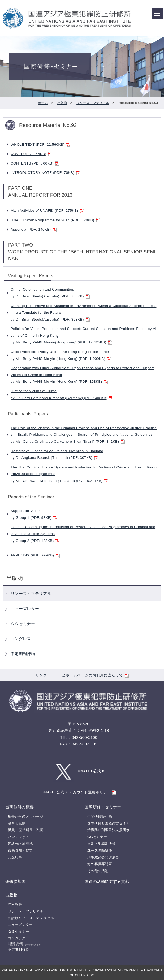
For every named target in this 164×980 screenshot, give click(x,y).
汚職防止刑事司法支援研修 (109, 830)
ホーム (43, 103)
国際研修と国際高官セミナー (110, 823)
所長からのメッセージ (26, 816)
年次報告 (15, 905)
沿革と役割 (17, 823)
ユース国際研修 (100, 850)
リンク (41, 675)
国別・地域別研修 (101, 843)
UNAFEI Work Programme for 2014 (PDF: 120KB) (55, 220)
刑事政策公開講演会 (103, 857)
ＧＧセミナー (23, 624)
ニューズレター (25, 609)
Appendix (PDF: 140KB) (34, 229)
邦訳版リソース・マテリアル (31, 918)
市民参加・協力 (20, 850)
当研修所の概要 (20, 807)
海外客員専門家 (100, 864)
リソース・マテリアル (93, 103)
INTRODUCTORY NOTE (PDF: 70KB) (45, 173)
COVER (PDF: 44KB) (31, 154)
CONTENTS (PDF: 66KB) (35, 163)
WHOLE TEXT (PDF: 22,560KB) (40, 144)
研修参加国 (16, 881)
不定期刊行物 (23, 654)
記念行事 (15, 857)
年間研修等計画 (100, 816)
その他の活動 (98, 871)
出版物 (62, 103)
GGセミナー (97, 837)
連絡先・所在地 (20, 843)
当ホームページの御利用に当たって (95, 675)
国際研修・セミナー (103, 807)
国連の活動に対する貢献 (107, 881)
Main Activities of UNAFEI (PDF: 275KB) (47, 211)
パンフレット (19, 837)
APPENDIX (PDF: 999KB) (35, 555)
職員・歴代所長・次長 (26, 830)
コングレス (21, 639)
